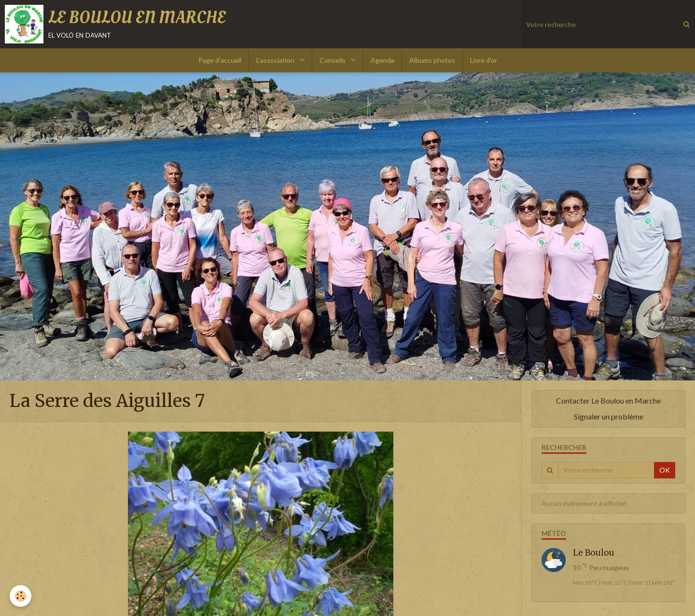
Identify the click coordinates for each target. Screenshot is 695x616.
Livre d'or (484, 60)
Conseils (333, 60)
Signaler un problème (609, 416)
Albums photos (432, 60)
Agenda (382, 60)
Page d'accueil (220, 60)
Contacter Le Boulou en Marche (608, 400)
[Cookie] (21, 596)
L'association (276, 60)
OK (665, 470)
